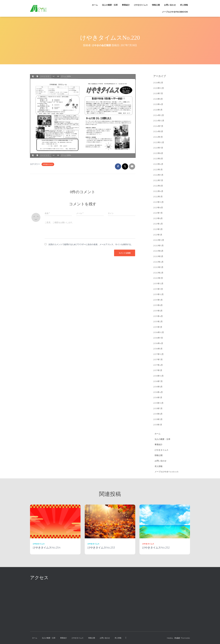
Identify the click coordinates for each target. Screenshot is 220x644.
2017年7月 (158, 359)
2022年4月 (158, 191)
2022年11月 (158, 175)
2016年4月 (158, 392)
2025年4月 (158, 104)
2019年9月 (158, 300)
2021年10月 (158, 202)
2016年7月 (158, 381)
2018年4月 (158, 343)
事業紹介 (126, 5)
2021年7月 (158, 213)
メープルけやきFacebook (175, 12)
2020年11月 (158, 246)
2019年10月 (158, 294)
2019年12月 (158, 284)
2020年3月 (158, 267)
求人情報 (184, 5)
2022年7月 (158, 180)
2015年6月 (158, 414)
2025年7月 (158, 93)
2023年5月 (158, 159)
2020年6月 (158, 251)
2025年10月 (159, 88)
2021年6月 (158, 218)
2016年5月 (158, 387)
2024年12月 (159, 115)
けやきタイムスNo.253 (101, 548)
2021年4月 (158, 224)
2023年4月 (158, 164)
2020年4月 (158, 262)
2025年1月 (158, 110)
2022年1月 (158, 197)
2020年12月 (159, 240)
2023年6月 (158, 153)
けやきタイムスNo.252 (156, 548)
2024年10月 (159, 121)
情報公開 (156, 5)
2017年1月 (158, 370)
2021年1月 (158, 235)
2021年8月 (158, 208)
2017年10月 (158, 354)
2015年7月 (158, 408)
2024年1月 (158, 137)
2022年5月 (158, 186)
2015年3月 (158, 419)
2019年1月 (158, 327)
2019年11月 (158, 289)
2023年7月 (158, 148)
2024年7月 (158, 126)
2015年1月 (158, 425)
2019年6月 (158, 305)
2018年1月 (158, 349)
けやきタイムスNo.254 (47, 548)
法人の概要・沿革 (110, 5)
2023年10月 (159, 142)
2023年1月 (158, 170)
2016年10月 (158, 376)
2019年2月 (158, 322)
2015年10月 (158, 403)
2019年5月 (158, 311)
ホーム (95, 5)
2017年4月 (158, 365)
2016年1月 (158, 397)
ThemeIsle (185, 638)
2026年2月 (158, 83)
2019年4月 (158, 316)
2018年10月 (159, 332)
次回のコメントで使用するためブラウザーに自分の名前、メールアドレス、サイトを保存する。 (91, 244)
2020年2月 (158, 273)
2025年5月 (158, 99)
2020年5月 (158, 256)
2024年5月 (158, 131)
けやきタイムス (141, 5)
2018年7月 (158, 338)
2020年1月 (158, 278)
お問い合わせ (170, 5)
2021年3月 (158, 229)
